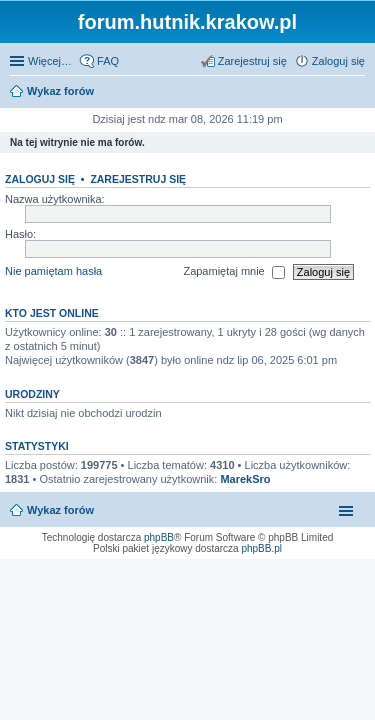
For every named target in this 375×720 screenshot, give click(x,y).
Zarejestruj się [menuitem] (252, 61)
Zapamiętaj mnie (233, 272)
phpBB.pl (261, 548)
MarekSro (245, 479)
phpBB (159, 537)
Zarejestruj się (138, 179)
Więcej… (50, 61)
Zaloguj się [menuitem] (338, 61)
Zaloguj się (40, 179)
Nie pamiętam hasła (53, 271)
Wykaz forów (60, 510)
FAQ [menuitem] (108, 61)
